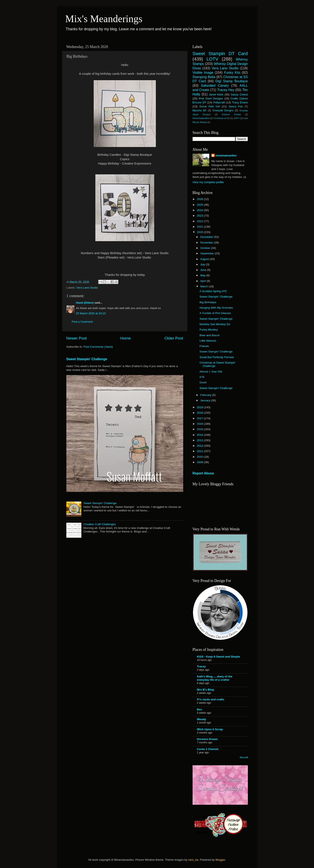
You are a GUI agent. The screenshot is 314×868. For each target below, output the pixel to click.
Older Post (174, 338)
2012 (200, 446)
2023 (200, 216)
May (203, 275)
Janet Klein (216, 94)
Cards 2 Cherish (208, 749)
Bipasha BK (200, 110)
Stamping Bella (204, 77)
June (204, 270)
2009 (200, 462)
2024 (200, 210)
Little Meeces (208, 341)
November (207, 243)
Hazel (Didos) (85, 303)
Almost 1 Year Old (211, 372)
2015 (200, 429)
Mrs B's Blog (206, 690)
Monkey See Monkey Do (215, 324)
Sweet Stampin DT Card (220, 54)
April (204, 281)
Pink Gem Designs (211, 98)
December (207, 237)
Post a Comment (82, 322)
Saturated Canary (215, 85)
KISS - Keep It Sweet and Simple (219, 657)
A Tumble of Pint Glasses (215, 313)
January (206, 400)
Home (126, 338)
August (205, 259)
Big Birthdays (208, 302)
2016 (200, 424)
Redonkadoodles (201, 118)
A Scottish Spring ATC (213, 291)
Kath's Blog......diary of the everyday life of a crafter (215, 678)
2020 (200, 232)
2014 (200, 435)
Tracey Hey (226, 90)
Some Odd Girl (210, 106)
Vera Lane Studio (87, 288)
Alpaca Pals (236, 106)
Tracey (201, 666)
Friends (204, 346)
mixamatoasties (226, 155)
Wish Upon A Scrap (210, 729)
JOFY (237, 118)
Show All (244, 757)
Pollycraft (219, 102)
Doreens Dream (207, 739)
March (205, 286)
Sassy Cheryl (239, 94)
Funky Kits (232, 72)
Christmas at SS (222, 118)
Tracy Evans (240, 102)
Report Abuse (203, 473)
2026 (200, 199)
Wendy (202, 719)
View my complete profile (208, 182)
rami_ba (193, 860)
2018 (200, 413)
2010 (200, 457)
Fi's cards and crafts (211, 699)
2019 (200, 407)
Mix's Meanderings (104, 19)
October (206, 248)
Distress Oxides (231, 114)
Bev (200, 709)
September (208, 253)
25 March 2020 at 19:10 (91, 313)
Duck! (203, 382)
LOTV (212, 59)
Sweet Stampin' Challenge (87, 359)
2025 (200, 205)
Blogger (220, 860)
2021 (200, 227)
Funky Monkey (209, 330)
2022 (200, 221)
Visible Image (203, 72)
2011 (200, 451)
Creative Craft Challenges (100, 524)
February (206, 395)
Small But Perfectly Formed (217, 357)
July (203, 264)
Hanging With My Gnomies (216, 308)
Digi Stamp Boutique (231, 81)
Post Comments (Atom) (98, 347)
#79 (202, 377)
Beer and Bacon (210, 335)
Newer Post (77, 338)
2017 (200, 418)
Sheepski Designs (223, 110)
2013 (200, 440)
